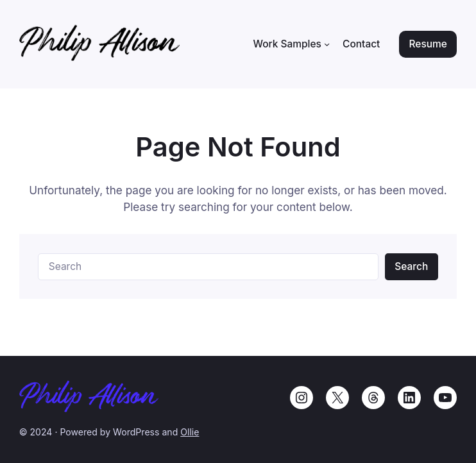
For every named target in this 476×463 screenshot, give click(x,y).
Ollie (190, 432)
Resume (428, 44)
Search (411, 266)
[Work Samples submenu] (327, 44)
